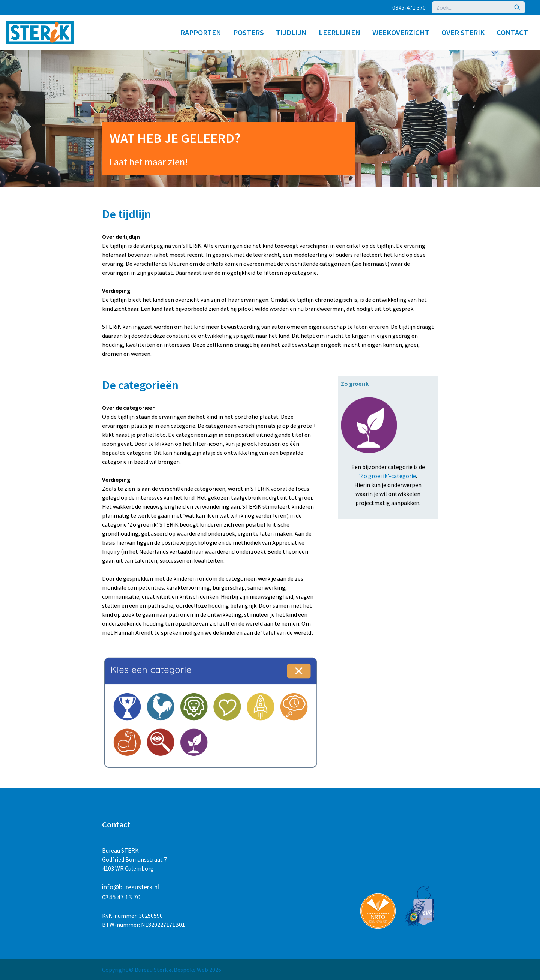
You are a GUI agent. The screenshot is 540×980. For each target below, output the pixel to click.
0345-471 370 (409, 7)
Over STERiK (463, 32)
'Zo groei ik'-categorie (387, 476)
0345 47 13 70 (121, 897)
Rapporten (201, 32)
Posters (249, 32)
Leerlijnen (340, 32)
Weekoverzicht (401, 32)
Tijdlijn (291, 32)
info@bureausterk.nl (130, 887)
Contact (512, 32)
